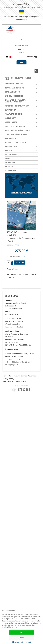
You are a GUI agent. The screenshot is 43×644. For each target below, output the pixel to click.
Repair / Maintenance (14, 88)
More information (18, 642)
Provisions (10, 167)
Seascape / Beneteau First (17, 106)
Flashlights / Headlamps (16, 134)
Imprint (28, 642)
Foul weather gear (14, 114)
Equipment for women (15, 126)
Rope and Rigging (12, 92)
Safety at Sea (11, 146)
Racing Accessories (14, 96)
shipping (22, 256)
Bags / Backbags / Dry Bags (17, 130)
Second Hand (11, 154)
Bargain (8, 150)
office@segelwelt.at (13, 324)
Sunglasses (10, 138)
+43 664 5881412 (12, 362)
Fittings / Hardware (14, 84)
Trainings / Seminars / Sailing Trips (18, 79)
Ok (22, 632)
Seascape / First (13, 245)
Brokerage (10, 163)
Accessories (10, 171)
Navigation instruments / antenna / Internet (16, 101)
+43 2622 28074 (26, 362)
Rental (8, 158)
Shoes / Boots (11, 122)
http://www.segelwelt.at (14, 327)
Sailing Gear (10, 118)
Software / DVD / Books (15, 142)
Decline (21, 638)
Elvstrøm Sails (12, 110)
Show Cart (36, 56)
